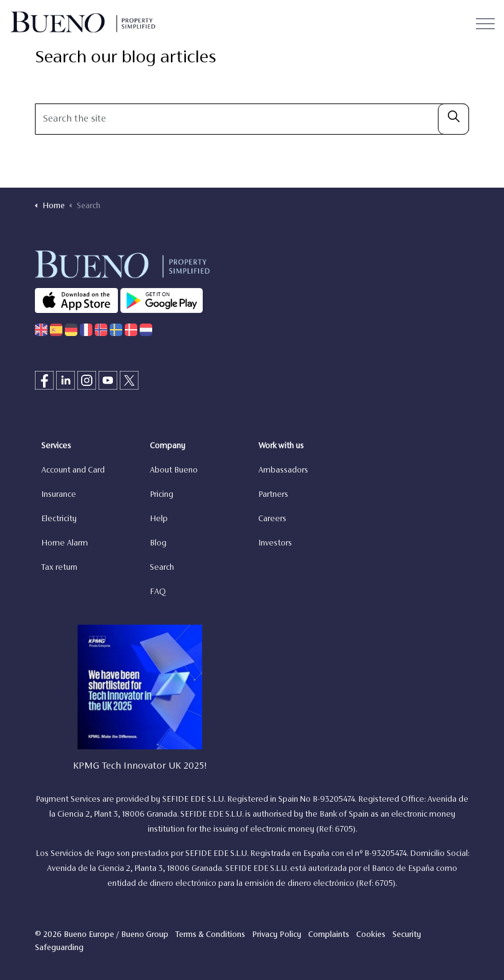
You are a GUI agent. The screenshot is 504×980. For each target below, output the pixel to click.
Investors (275, 544)
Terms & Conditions (210, 935)
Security (407, 935)
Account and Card (73, 471)
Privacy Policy (277, 935)
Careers (272, 519)
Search (162, 568)
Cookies (371, 935)
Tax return (59, 568)
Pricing (162, 495)
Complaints (329, 935)
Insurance (59, 495)
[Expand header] (485, 23)
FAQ (158, 592)
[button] (453, 119)
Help (159, 519)
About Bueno (174, 471)
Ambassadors (283, 471)
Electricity (59, 519)
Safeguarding (59, 948)
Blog (158, 544)
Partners (273, 495)
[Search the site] (252, 119)
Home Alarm (65, 544)
